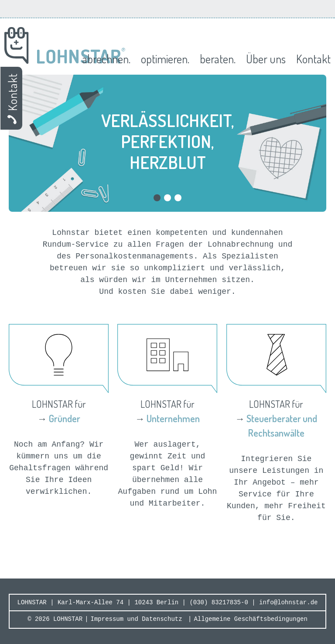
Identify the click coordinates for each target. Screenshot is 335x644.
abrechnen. (106, 59)
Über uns (266, 59)
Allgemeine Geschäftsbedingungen (250, 619)
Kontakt (313, 59)
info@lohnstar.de (288, 603)
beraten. (218, 59)
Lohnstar (65, 45)
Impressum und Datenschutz (137, 619)
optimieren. (165, 59)
